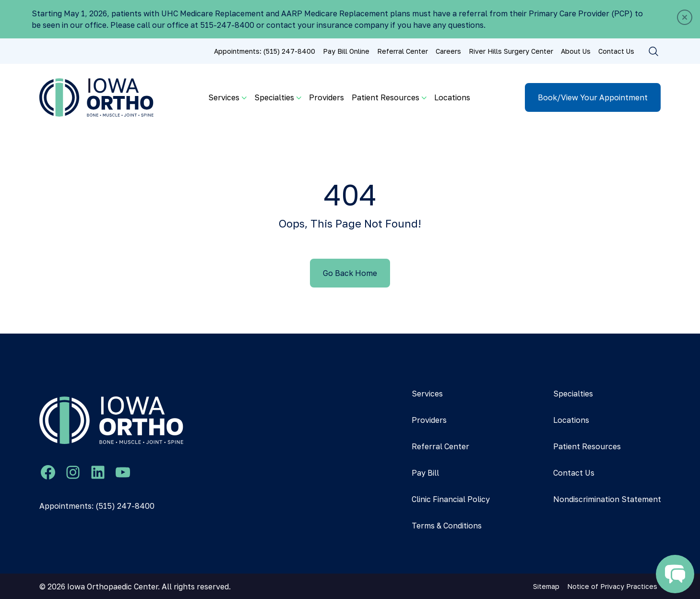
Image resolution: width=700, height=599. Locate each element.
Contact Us (616, 51)
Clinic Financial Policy (451, 499)
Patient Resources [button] (386, 97)
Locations (452, 97)
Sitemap (546, 586)
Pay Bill (425, 473)
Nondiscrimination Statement (607, 499)
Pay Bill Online (346, 51)
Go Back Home (350, 273)
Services (427, 394)
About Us (576, 51)
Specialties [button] (274, 97)
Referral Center (403, 51)
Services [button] (224, 97)
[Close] (685, 17)
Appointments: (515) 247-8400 (265, 51)
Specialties (573, 394)
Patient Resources (587, 446)
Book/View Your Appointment (593, 97)
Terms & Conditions (447, 526)
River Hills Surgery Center (511, 51)
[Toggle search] (653, 51)
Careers (448, 51)
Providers (326, 97)
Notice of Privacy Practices (612, 586)
